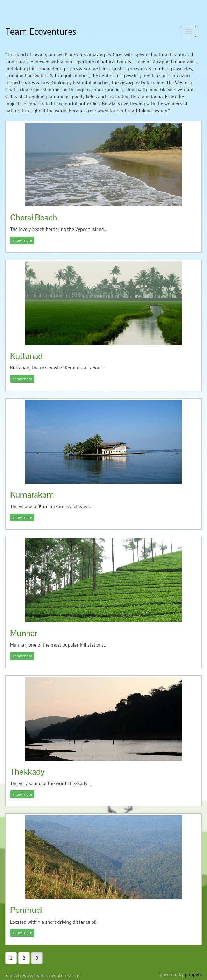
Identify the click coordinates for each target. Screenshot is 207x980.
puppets (193, 974)
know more (22, 240)
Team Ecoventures (41, 31)
